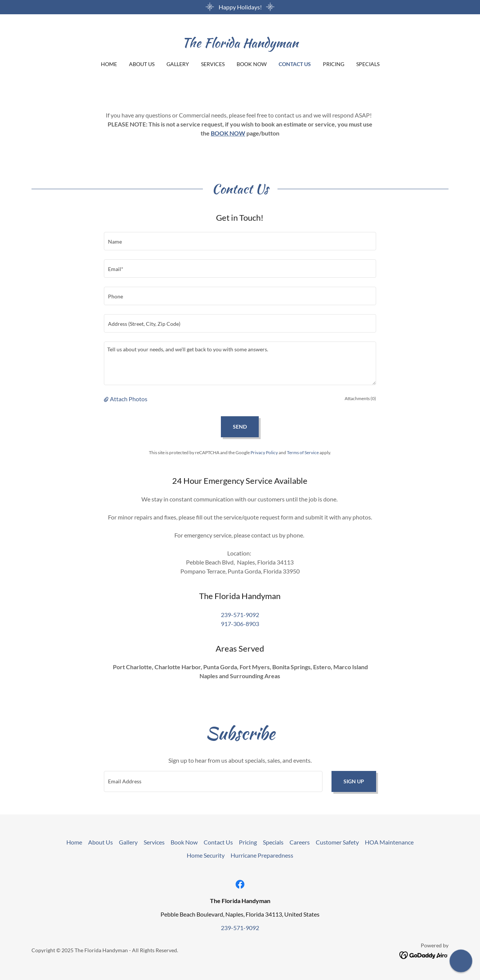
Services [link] (213, 64)
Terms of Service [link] (303, 452)
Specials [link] (368, 64)
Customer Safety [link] (337, 842)
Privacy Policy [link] (264, 452)
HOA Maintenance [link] (389, 842)
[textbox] (240, 241)
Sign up (354, 781)
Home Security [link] (206, 855)
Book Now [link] (252, 64)
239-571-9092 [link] (240, 615)
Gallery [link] (178, 64)
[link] (240, 45)
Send (240, 427)
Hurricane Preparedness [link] (262, 855)
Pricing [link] (334, 64)
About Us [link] (142, 64)
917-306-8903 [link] (240, 624)
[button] (107, 399)
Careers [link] (300, 842)
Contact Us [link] (295, 64)
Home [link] (109, 64)
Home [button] (74, 842)
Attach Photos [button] (129, 399)
